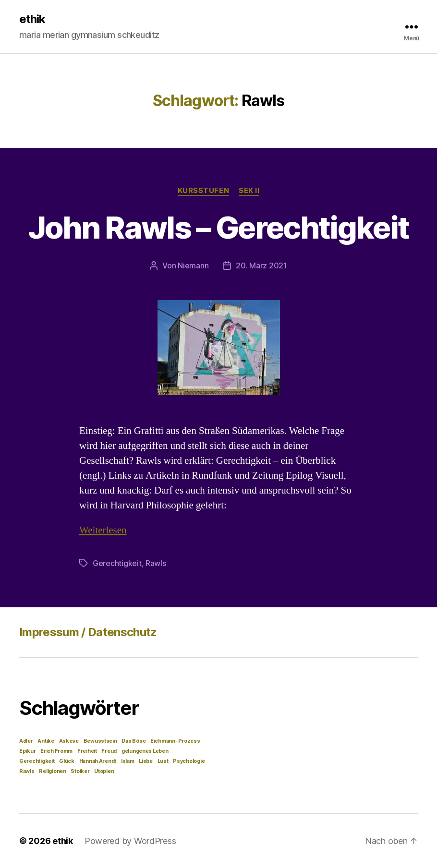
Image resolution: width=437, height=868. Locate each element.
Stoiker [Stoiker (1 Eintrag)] (80, 771)
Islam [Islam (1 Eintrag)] (128, 761)
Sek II (249, 191)
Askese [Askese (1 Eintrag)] (69, 741)
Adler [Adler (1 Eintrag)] (26, 741)
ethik (32, 19)
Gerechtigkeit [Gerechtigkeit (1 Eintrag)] (37, 761)
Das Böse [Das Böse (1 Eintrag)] (134, 741)
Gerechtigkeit (117, 563)
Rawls (156, 563)
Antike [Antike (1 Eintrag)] (46, 741)
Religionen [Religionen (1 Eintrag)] (52, 771)
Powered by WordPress (130, 841)
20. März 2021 (261, 265)
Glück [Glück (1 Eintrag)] (67, 761)
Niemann (193, 265)
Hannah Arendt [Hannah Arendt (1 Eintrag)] (98, 761)
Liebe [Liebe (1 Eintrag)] (146, 761)
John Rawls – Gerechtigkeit (219, 227)
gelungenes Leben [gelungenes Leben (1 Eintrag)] (145, 751)
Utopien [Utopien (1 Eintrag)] (104, 771)
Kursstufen (204, 191)
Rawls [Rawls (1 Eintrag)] (27, 771)
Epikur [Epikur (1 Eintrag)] (27, 751)
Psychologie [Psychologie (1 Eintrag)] (189, 761)
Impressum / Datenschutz (88, 632)
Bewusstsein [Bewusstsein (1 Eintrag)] (100, 741)
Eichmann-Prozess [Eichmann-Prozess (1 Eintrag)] (175, 741)
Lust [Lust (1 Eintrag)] (163, 761)
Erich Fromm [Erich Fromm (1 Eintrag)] (56, 751)
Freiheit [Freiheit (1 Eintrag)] (87, 751)
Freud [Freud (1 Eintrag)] (109, 751)
